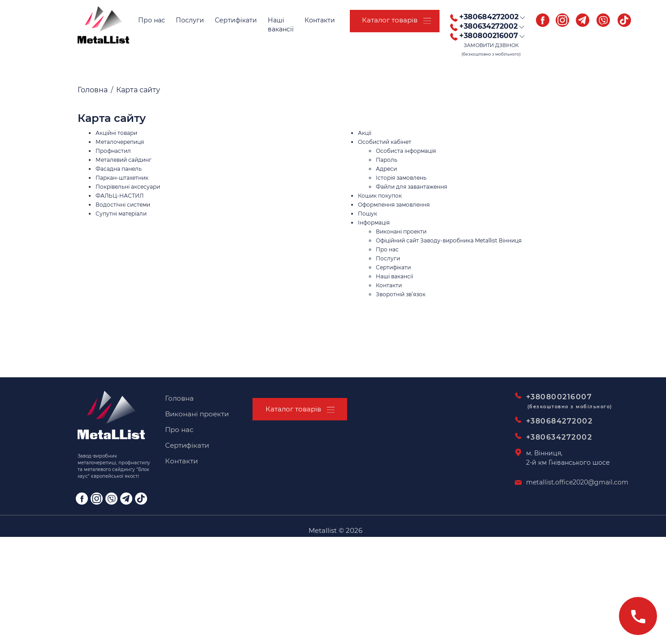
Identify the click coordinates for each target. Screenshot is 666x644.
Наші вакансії (394, 276)
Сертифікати (236, 20)
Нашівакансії (281, 25)
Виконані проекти (401, 231)
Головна (93, 90)
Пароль (387, 160)
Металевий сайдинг (124, 160)
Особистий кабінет (385, 142)
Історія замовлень (401, 178)
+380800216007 (564, 402)
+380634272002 (559, 437)
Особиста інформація (406, 151)
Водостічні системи (123, 205)
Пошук (368, 214)
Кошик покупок (380, 196)
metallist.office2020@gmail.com (577, 482)
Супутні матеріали (121, 214)
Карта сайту (138, 90)
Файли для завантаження (411, 187)
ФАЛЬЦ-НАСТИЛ (120, 196)
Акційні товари (116, 133)
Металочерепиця (120, 142)
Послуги (190, 20)
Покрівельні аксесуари (128, 187)
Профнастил (113, 151)
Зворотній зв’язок (401, 294)
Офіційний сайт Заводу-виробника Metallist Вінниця (449, 240)
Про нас (152, 20)
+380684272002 (559, 421)
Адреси (386, 169)
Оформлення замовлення (394, 205)
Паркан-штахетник (122, 178)
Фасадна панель (119, 169)
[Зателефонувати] (638, 616)
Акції (365, 133)
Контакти (320, 20)
